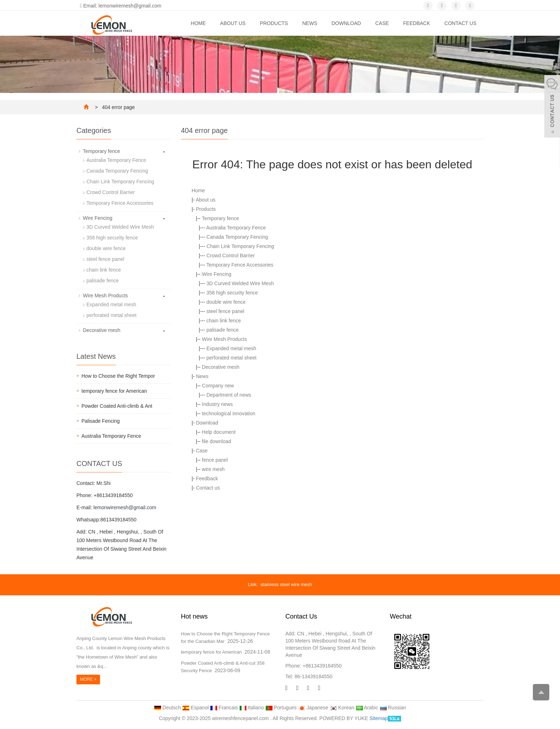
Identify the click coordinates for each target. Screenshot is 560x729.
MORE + (88, 679)
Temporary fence (220, 218)
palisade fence (222, 330)
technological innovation (228, 413)
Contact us (460, 23)
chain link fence (224, 321)
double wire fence (226, 302)
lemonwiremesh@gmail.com (125, 507)
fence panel (215, 460)
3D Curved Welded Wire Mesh (240, 283)
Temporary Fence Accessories (240, 265)
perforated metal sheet (231, 358)
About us (233, 23)
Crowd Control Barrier (231, 256)
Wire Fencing (216, 274)
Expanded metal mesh (231, 348)
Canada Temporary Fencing (237, 237)
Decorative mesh (221, 367)
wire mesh (213, 469)
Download (346, 23)
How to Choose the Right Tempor (118, 376)
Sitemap (378, 718)
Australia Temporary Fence (236, 228)
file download (216, 441)
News (310, 23)
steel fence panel (225, 311)
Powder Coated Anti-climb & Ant (117, 406)
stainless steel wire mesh (286, 584)
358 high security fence (232, 293)
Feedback (417, 23)
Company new (218, 386)
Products (274, 23)
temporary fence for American (114, 391)
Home (198, 23)
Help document (219, 432)
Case (382, 23)
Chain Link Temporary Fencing (240, 246)
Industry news (217, 404)
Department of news (229, 395)
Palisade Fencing (101, 421)
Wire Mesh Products (224, 339)
